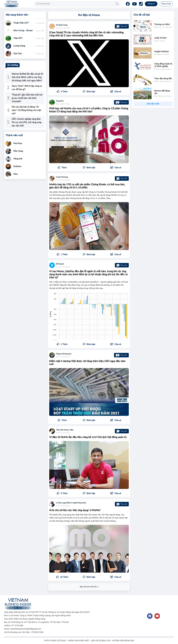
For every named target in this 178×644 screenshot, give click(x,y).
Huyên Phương (62, 177)
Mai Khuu (18, 143)
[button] (116, 92)
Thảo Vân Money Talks (65, 430)
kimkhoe (17, 166)
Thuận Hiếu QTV (21, 23)
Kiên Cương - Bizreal (23, 31)
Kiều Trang (18, 151)
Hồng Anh (18, 159)
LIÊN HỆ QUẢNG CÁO (101, 641)
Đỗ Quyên (60, 264)
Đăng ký (151, 4)
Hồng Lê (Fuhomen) (64, 354)
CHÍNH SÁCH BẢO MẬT (78, 641)
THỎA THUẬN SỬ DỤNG (55, 641)
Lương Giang (19, 46)
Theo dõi (122, 26)
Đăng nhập (166, 4)
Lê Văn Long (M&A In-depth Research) (71, 503)
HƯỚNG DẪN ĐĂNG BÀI (123, 641)
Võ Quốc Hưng (62, 25)
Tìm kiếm (117, 4)
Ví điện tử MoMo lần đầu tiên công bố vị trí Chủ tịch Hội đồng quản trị (88, 437)
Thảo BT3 (60, 101)
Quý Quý (18, 54)
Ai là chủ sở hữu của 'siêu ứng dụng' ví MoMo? (75, 510)
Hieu (16, 174)
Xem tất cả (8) (153, 104)
